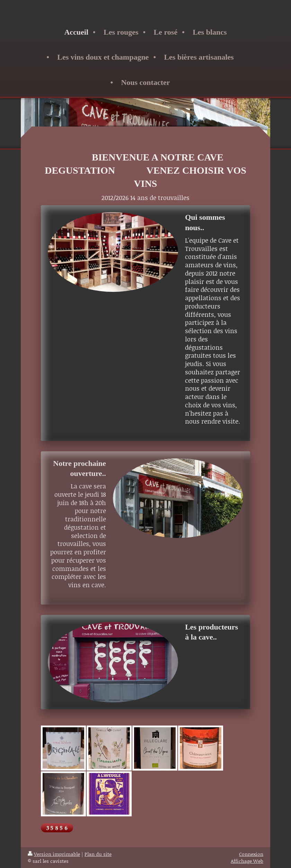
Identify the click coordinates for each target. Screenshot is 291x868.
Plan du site (98, 854)
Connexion (251, 854)
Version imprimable (54, 854)
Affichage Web (247, 861)
